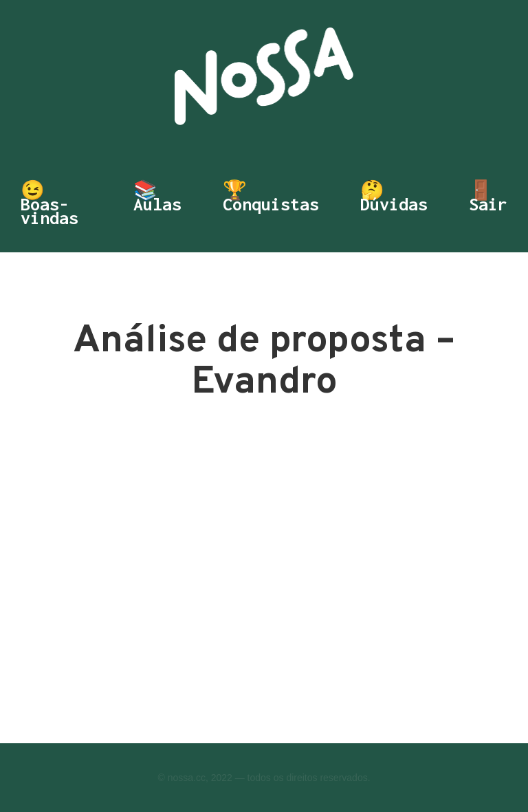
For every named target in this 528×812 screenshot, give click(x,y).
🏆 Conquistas (271, 199)
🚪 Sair (488, 199)
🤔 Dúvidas (394, 199)
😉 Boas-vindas (49, 204)
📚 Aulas (157, 199)
